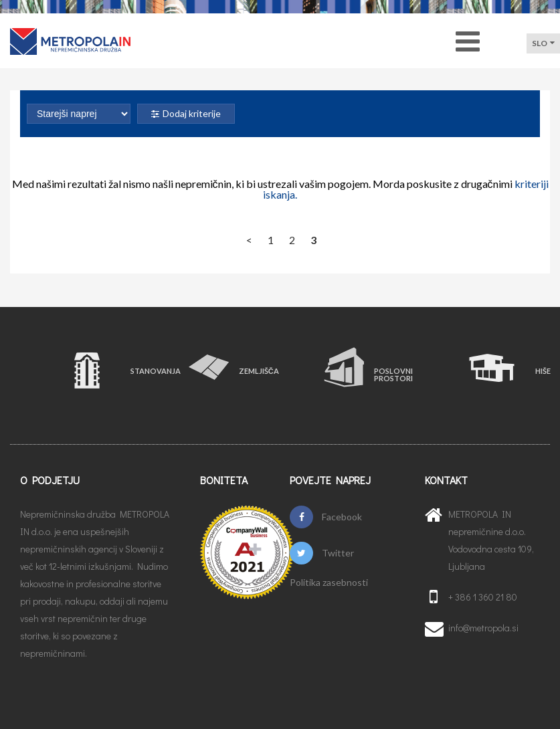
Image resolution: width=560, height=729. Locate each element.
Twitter (321, 553)
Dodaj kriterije (186, 113)
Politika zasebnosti (329, 583)
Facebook (326, 517)
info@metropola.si (483, 628)
